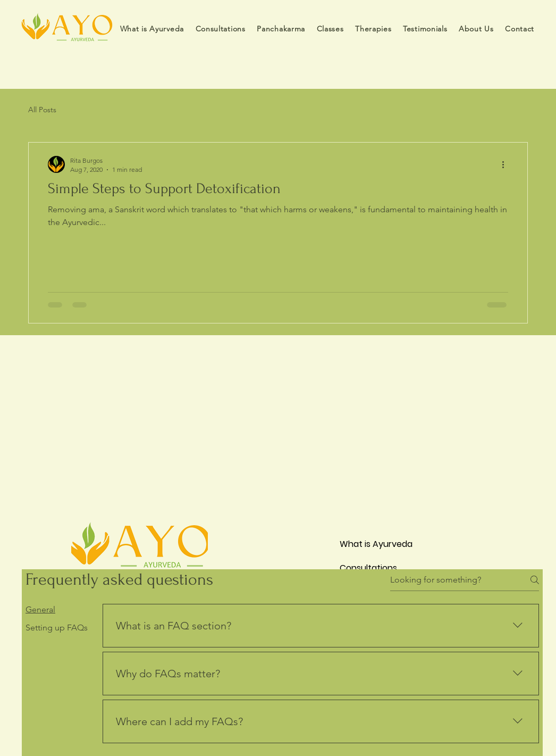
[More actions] (507, 164)
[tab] (57, 610)
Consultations (368, 568)
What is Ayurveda (376, 544)
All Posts (42, 110)
